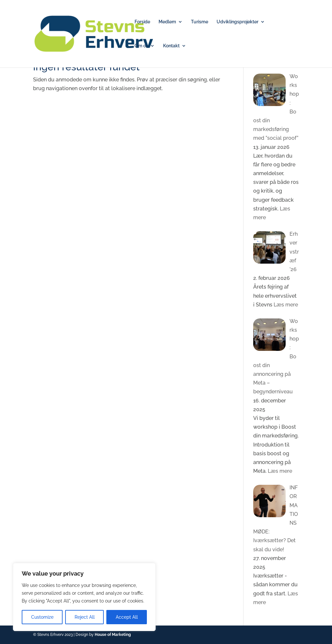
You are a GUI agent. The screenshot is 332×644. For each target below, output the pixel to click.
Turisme (200, 22)
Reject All (85, 617)
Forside (142, 22)
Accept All (127, 617)
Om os (141, 46)
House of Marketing (113, 635)
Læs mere (285, 305)
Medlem (167, 22)
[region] (84, 597)
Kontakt (171, 46)
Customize (42, 617)
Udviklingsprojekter (237, 22)
